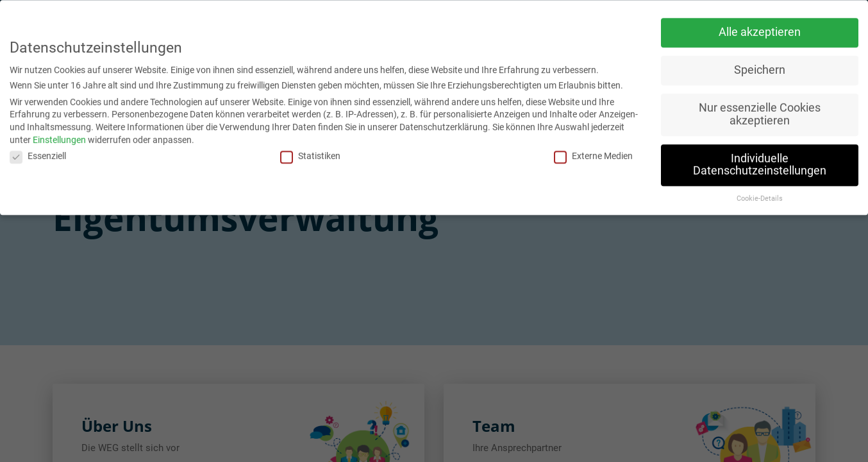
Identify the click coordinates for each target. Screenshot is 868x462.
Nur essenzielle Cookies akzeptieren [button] (760, 111)
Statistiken (310, 153)
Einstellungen (59, 136)
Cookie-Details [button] (760, 195)
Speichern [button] (760, 67)
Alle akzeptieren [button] (760, 29)
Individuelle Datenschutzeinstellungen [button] (760, 161)
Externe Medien (593, 153)
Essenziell (38, 153)
